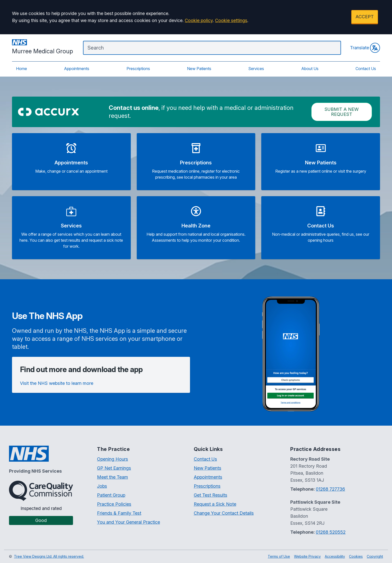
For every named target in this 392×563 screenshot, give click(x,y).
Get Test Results (210, 495)
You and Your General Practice (128, 522)
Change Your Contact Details (224, 513)
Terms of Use (279, 556)
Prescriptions (138, 69)
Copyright (375, 556)
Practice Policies (114, 504)
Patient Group (111, 495)
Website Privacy (307, 556)
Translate (365, 48)
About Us (310, 69)
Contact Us (366, 69)
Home (21, 69)
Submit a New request (342, 112)
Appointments (77, 69)
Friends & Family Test (119, 513)
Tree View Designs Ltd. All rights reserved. (49, 556)
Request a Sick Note (215, 504)
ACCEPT (365, 17)
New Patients (199, 69)
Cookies (356, 556)
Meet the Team (112, 477)
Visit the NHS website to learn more (57, 383)
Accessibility (335, 556)
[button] (71, 162)
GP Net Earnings (114, 468)
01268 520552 (331, 532)
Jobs (102, 486)
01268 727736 (330, 489)
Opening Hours (112, 459)
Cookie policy (199, 20)
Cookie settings (231, 20)
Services (256, 69)
